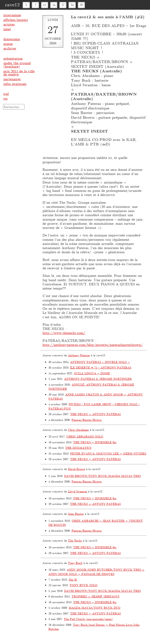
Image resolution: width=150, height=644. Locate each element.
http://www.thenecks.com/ (64, 333)
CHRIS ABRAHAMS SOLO (85, 436)
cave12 (12, 4)
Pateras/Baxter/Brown (87, 420)
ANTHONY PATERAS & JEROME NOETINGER (98, 379)
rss (5, 98)
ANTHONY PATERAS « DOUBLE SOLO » (100, 362)
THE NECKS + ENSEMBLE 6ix (95, 442)
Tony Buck (75, 563)
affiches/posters (16, 20)
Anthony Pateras (79, 355)
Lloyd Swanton (77, 491)
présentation (13, 58)
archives (10, 48)
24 (72, 5)
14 (54, 5)
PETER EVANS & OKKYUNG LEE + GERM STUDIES (108, 453)
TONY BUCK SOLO (84, 585)
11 (45, 5)
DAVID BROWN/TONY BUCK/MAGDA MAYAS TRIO (103, 476)
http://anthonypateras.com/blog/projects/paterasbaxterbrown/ (93, 345)
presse (8, 44)
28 (81, 5)
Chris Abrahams (78, 430)
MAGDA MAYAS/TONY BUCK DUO (95, 608)
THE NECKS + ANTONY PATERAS (95, 414)
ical (6, 94)
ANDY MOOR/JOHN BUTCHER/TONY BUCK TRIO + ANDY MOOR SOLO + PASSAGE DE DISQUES (96, 572)
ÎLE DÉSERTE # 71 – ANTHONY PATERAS (101, 367)
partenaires (12, 79)
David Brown (76, 469)
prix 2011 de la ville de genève (19, 73)
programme (12, 15)
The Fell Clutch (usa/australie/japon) (88, 619)
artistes (9, 24)
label (7, 29)
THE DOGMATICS (78, 448)
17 (63, 5)
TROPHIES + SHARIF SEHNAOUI (95, 596)
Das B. (73, 580)
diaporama (12, 39)
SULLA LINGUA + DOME (92, 373)
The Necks (75, 540)
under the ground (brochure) (17, 64)
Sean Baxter (76, 514)
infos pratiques (15, 84)
